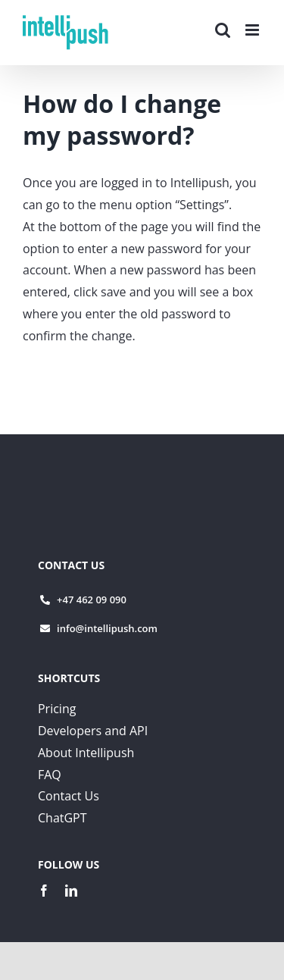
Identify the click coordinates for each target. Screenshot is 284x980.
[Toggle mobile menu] (253, 30)
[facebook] (44, 891)
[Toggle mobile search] (223, 30)
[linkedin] (71, 891)
